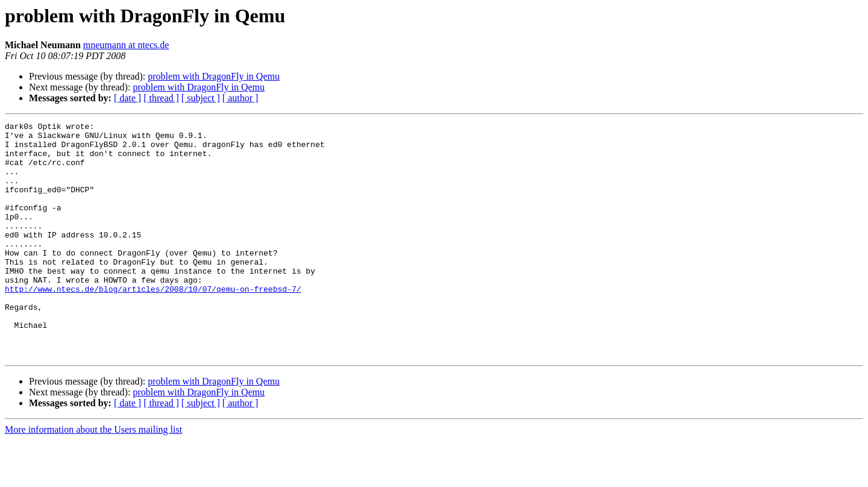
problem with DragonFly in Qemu (214, 76)
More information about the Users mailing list (93, 476)
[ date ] (127, 98)
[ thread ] (161, 98)
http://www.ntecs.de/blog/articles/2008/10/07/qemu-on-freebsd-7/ (153, 323)
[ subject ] (201, 98)
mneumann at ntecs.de (126, 45)
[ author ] (241, 98)
